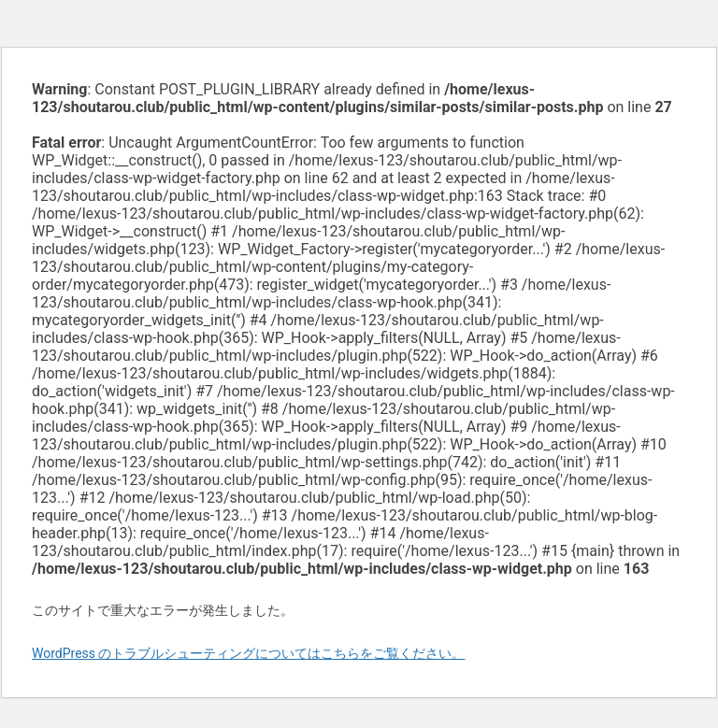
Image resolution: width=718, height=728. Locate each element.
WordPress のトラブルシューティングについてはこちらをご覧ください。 (249, 653)
